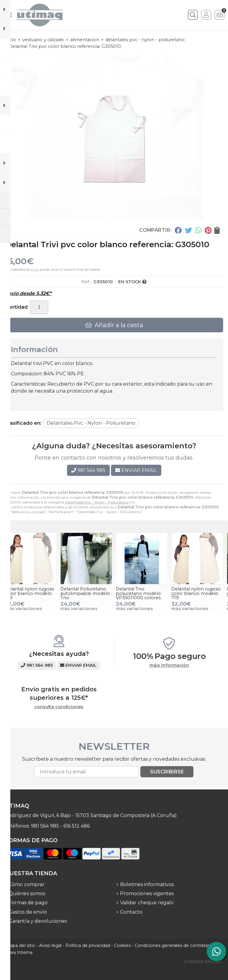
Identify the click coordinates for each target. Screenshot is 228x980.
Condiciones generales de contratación (176, 945)
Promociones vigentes (147, 894)
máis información (169, 665)
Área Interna (19, 952)
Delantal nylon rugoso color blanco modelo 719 (30, 593)
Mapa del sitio (21, 945)
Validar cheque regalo (147, 903)
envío (35, 269)
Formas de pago (28, 903)
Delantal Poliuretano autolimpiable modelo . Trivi (86, 593)
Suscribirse (167, 772)
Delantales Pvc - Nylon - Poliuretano (97, 502)
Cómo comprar (27, 884)
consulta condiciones (59, 707)
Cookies (122, 945)
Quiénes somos (27, 894)
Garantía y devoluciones (38, 921)
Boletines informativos (147, 884)
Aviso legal (50, 945)
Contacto (131, 912)
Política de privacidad (88, 945)
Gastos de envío (28, 912)
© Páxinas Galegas (203, 962)
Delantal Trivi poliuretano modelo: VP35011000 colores (139, 593)
